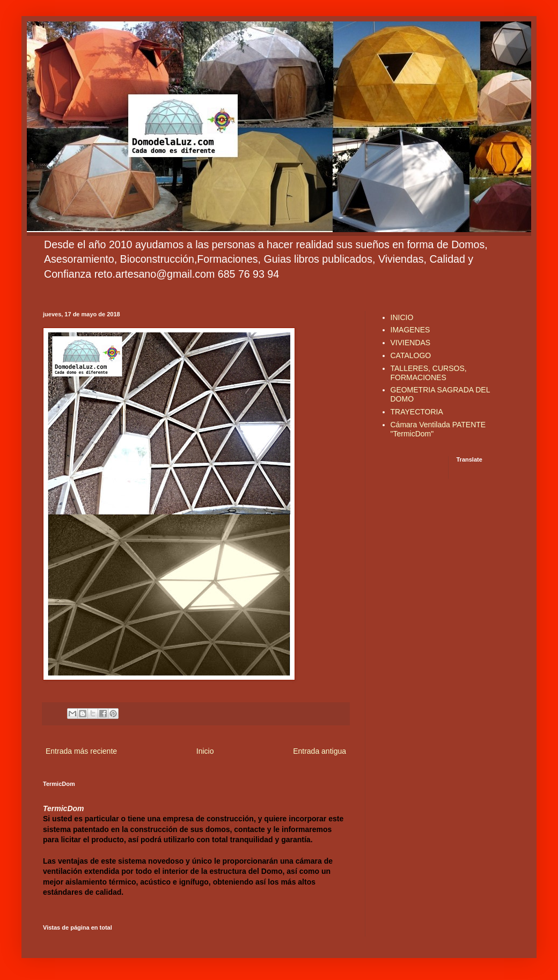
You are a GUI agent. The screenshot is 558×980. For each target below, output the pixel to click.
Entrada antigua (320, 751)
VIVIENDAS (411, 343)
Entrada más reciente (81, 751)
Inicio (205, 751)
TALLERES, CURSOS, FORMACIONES (429, 373)
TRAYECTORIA (417, 412)
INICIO (402, 317)
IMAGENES (410, 330)
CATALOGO (411, 355)
